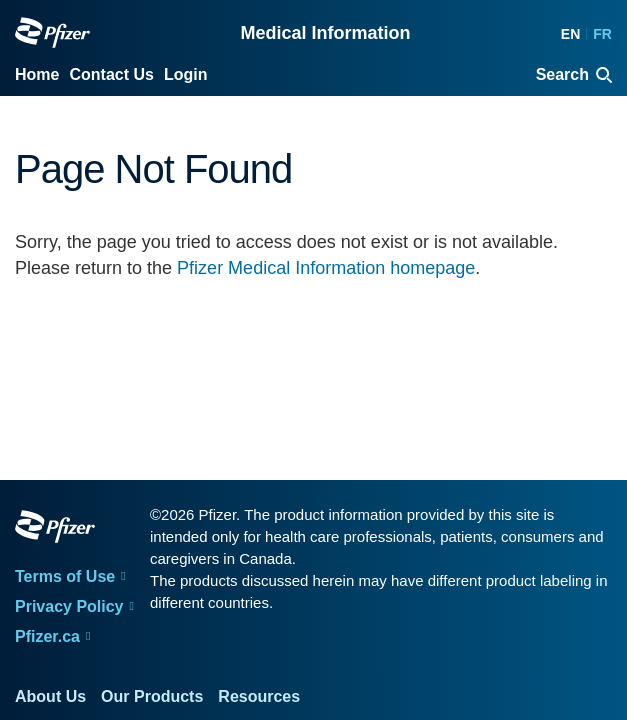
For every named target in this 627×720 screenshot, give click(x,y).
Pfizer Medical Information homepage (326, 268)
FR (602, 34)
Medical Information (325, 33)
